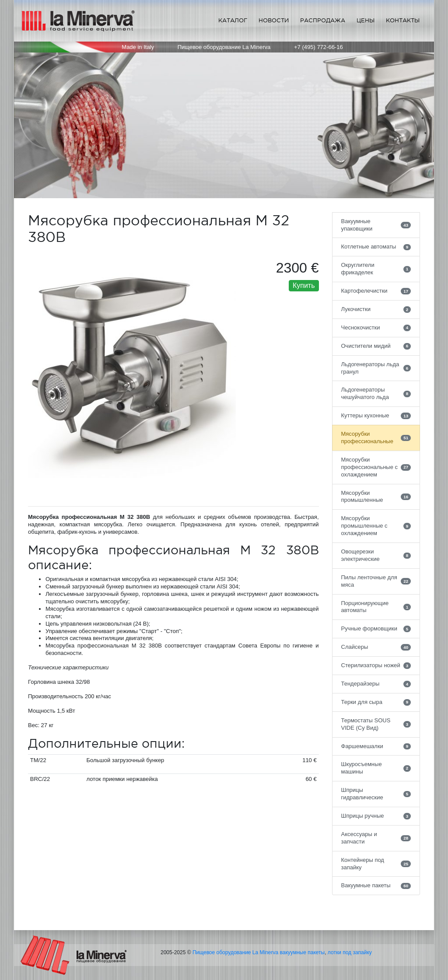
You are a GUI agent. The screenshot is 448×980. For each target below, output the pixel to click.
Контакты (403, 20)
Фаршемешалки (376, 746)
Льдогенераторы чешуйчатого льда (376, 393)
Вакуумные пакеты (376, 885)
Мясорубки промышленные (376, 497)
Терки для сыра (376, 702)
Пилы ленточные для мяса (376, 581)
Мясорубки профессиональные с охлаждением (376, 467)
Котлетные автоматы (376, 247)
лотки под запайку (350, 952)
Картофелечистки (376, 291)
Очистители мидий (376, 346)
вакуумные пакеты (303, 952)
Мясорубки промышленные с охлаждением (376, 526)
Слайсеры (376, 647)
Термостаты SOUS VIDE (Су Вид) (376, 724)
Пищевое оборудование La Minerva (235, 952)
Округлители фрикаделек (376, 269)
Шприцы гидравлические (376, 794)
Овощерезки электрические (376, 555)
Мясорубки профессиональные (376, 437)
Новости (274, 20)
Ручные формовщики (376, 629)
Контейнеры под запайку (376, 864)
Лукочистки (376, 309)
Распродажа (323, 20)
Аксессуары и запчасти (376, 838)
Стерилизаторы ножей (376, 665)
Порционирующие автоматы (376, 607)
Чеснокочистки (376, 328)
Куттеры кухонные (376, 416)
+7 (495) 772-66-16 (318, 47)
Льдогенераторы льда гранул (376, 368)
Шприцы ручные (376, 816)
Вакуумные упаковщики (376, 225)
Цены (366, 20)
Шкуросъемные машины (376, 768)
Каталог (233, 20)
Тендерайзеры (376, 684)
